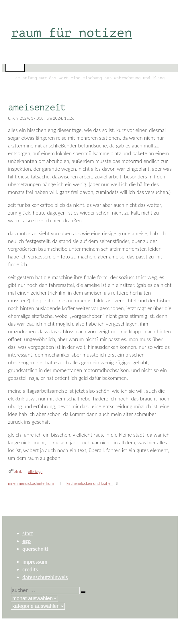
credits (30, 569)
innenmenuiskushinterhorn (31, 483)
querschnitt (35, 549)
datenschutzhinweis (45, 577)
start (28, 533)
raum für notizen (71, 33)
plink (18, 471)
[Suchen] (83, 592)
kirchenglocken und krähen (90, 483)
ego (27, 541)
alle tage (35, 471)
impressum (35, 562)
